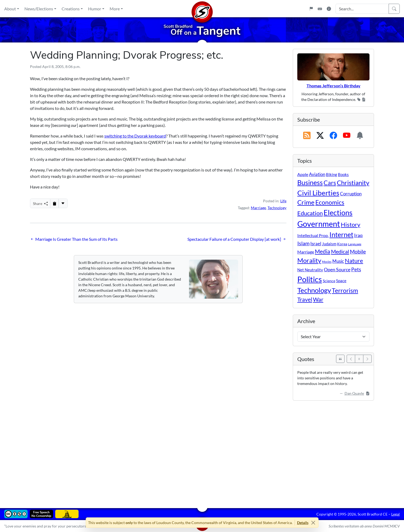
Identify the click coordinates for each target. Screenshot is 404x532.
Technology (277, 208)
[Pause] (359, 359)
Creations (71, 9)
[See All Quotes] (340, 359)
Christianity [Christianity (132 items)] (353, 183)
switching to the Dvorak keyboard (135, 136)
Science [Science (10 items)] (329, 281)
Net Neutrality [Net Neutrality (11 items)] (310, 270)
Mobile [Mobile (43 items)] (358, 252)
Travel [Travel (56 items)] (305, 299)
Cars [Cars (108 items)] (330, 183)
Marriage (258, 208)
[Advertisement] (189, 451)
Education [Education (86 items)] (310, 213)
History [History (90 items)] (351, 224)
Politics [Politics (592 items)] (310, 279)
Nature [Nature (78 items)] (354, 261)
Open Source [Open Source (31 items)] (337, 269)
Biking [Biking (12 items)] (332, 174)
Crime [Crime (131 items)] (306, 202)
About (10, 9)
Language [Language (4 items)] (355, 244)
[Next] (367, 359)
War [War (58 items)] (318, 299)
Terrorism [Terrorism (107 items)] (345, 290)
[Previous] (351, 359)
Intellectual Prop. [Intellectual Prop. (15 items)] (313, 235)
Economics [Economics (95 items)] (330, 202)
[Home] (202, 9)
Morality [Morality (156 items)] (309, 260)
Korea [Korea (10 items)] (342, 244)
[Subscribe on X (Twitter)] (320, 136)
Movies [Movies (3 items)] (327, 262)
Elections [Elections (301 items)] (338, 213)
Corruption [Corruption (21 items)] (351, 194)
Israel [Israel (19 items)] (316, 244)
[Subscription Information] (360, 136)
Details (303, 523)
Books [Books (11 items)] (343, 174)
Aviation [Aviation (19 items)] (317, 174)
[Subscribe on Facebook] (333, 136)
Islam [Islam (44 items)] (303, 243)
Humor (95, 9)
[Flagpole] (311, 9)
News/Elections (39, 9)
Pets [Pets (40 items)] (356, 269)
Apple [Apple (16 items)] (303, 174)
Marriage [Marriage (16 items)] (306, 252)
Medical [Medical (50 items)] (340, 251)
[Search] (394, 9)
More (115, 9)
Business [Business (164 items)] (310, 183)
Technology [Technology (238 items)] (314, 290)
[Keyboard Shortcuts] (320, 9)
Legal (396, 514)
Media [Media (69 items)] (323, 251)
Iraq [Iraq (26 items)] (358, 235)
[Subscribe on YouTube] (347, 136)
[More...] (63, 203)
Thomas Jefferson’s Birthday (334, 86)
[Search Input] (362, 9)
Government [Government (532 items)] (319, 224)
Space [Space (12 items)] (341, 281)
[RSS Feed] (307, 136)
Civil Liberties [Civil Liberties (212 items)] (318, 193)
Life (283, 201)
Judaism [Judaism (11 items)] (329, 244)
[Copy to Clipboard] (54, 203)
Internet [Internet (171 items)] (341, 235)
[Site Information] (329, 9)
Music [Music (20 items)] (338, 261)
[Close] (313, 523)
